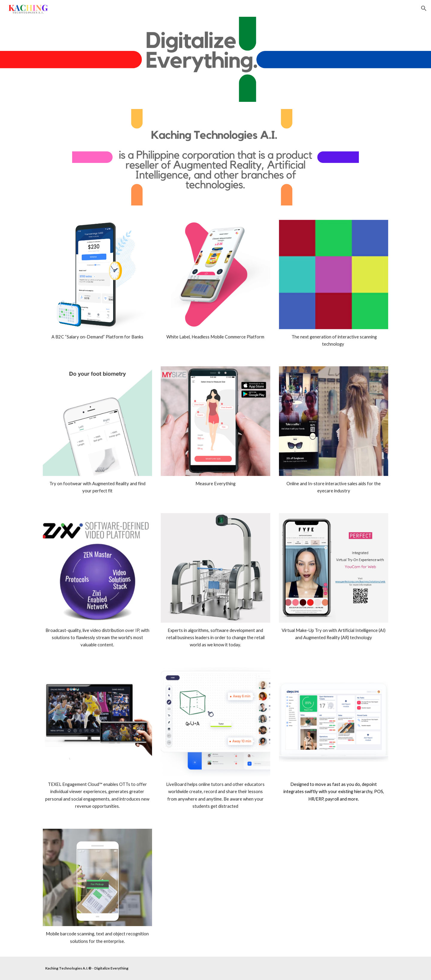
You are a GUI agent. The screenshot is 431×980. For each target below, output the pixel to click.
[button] (424, 8)
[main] (97, 337)
